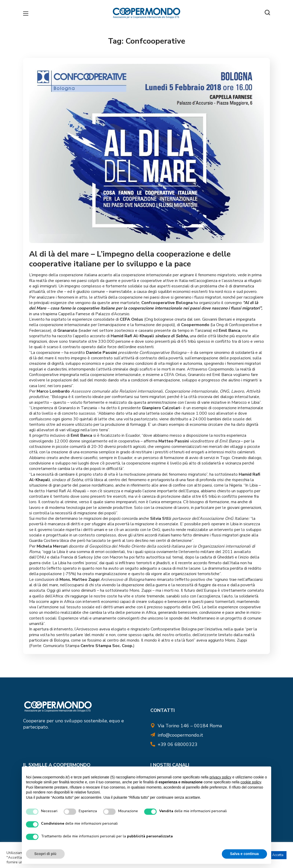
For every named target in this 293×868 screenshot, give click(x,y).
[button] (267, 13)
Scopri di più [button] (45, 854)
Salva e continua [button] (244, 854)
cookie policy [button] (251, 782)
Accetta (278, 855)
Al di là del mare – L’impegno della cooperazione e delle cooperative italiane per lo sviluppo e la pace (132, 258)
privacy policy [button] (221, 777)
